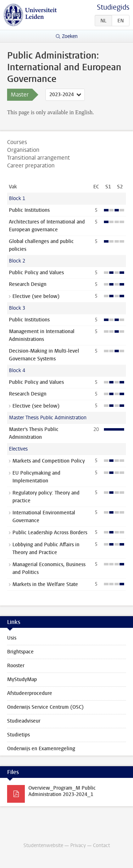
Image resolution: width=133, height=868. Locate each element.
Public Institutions (29, 210)
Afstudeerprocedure (30, 693)
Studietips (18, 735)
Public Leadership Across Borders (50, 533)
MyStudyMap (22, 679)
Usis (12, 638)
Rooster (16, 666)
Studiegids (113, 7)
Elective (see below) (36, 296)
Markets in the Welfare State (45, 584)
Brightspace (20, 652)
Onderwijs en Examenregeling (41, 749)
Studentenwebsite (43, 845)
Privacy (78, 845)
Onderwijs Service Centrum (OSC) (45, 707)
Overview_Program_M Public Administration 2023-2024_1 (62, 791)
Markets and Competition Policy (49, 461)
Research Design (28, 284)
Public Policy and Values (36, 273)
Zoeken (70, 36)
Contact (101, 845)
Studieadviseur (24, 721)
